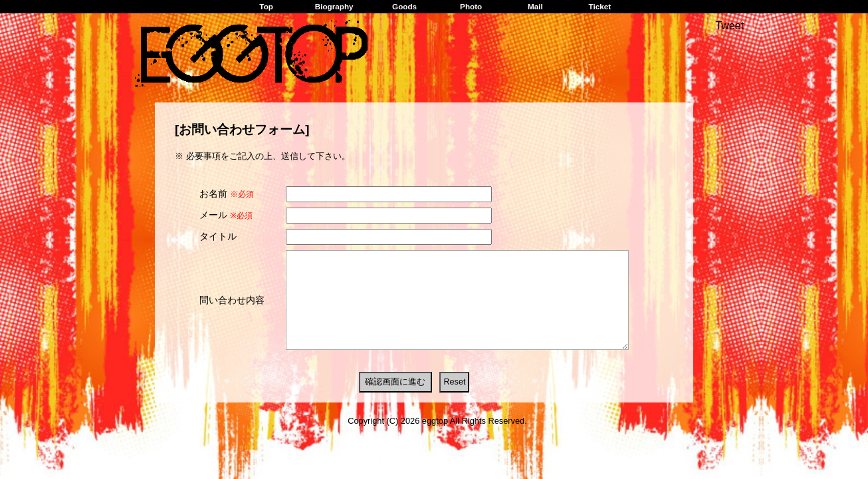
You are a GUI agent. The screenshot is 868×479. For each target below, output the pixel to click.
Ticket (599, 6)
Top (266, 6)
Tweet (729, 26)
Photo (471, 6)
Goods (404, 6)
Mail (535, 6)
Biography (334, 6)
